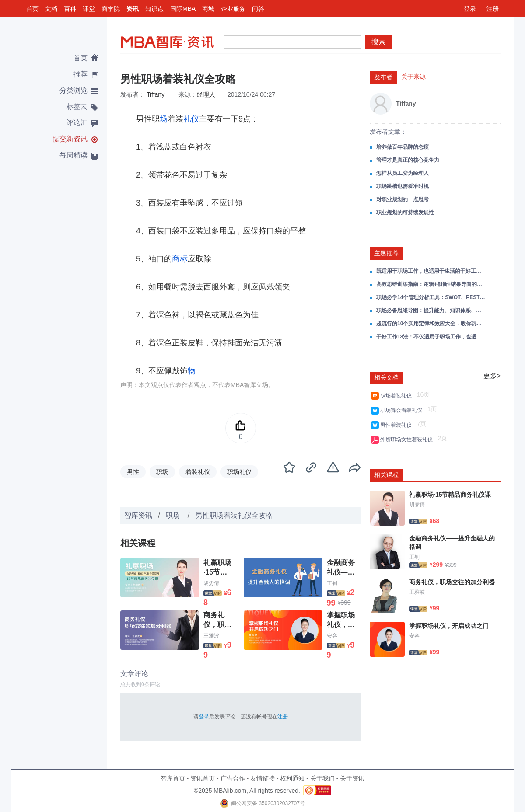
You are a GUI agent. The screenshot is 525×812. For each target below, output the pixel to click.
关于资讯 (352, 778)
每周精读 (73, 155)
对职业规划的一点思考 (402, 199)
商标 (180, 259)
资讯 (133, 9)
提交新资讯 (70, 139)
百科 (70, 9)
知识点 (154, 9)
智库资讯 (138, 515)
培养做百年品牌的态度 (402, 147)
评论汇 (77, 123)
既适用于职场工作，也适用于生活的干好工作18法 (431, 271)
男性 (133, 472)
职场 (162, 472)
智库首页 (173, 778)
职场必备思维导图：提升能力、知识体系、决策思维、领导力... (431, 310)
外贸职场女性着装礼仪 (408, 439)
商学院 (111, 9)
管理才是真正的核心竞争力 (408, 160)
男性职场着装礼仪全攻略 (234, 515)
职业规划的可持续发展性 (405, 213)
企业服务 (233, 9)
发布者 (383, 77)
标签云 (77, 106)
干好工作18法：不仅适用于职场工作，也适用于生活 (431, 337)
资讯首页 (203, 778)
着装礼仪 (198, 472)
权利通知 (292, 778)
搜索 (378, 42)
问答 (258, 9)
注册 (493, 9)
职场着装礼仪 (397, 396)
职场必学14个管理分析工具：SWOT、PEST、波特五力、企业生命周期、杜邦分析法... (431, 297)
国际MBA (183, 9)
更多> (492, 376)
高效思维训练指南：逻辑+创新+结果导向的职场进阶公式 (431, 284)
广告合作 (233, 778)
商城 (208, 9)
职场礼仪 (239, 472)
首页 (32, 9)
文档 (51, 9)
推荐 (80, 74)
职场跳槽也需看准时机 (402, 186)
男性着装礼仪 (397, 425)
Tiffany (156, 94)
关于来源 (413, 77)
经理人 (206, 94)
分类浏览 (73, 90)
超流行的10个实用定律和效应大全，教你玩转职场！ (431, 324)
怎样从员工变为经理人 (402, 173)
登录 (470, 9)
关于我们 (322, 778)
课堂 (89, 9)
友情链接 (262, 778)
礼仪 (191, 119)
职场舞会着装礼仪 (403, 410)
